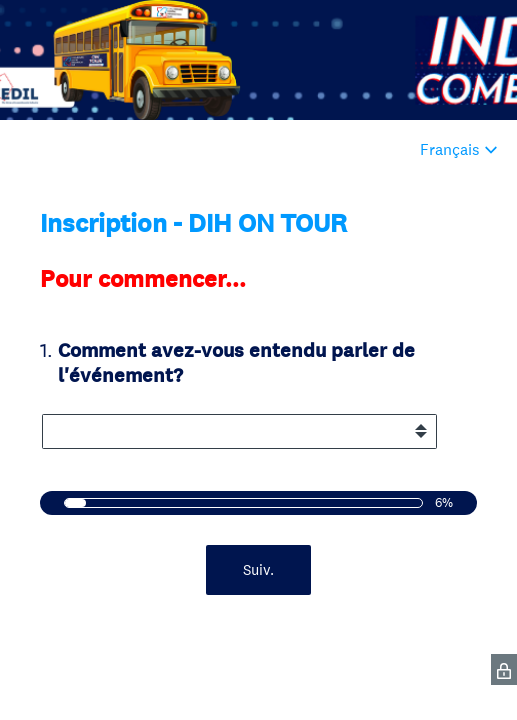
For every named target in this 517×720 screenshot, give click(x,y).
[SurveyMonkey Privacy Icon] (504, 669)
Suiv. (258, 569)
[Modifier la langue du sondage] (459, 149)
